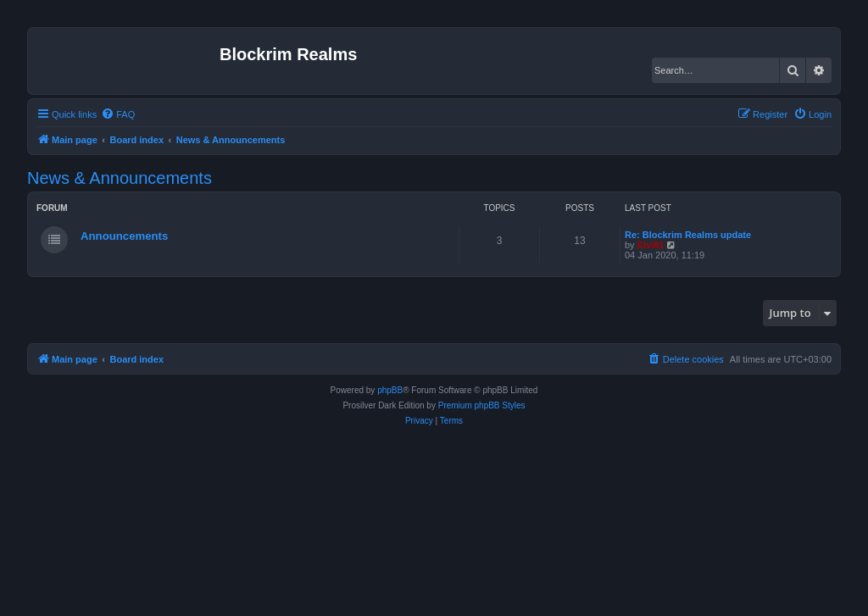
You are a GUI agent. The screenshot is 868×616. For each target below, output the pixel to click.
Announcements (124, 236)
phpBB (390, 390)
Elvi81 (651, 245)
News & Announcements (120, 178)
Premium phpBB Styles (482, 405)
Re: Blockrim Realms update (688, 235)
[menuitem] (118, 114)
